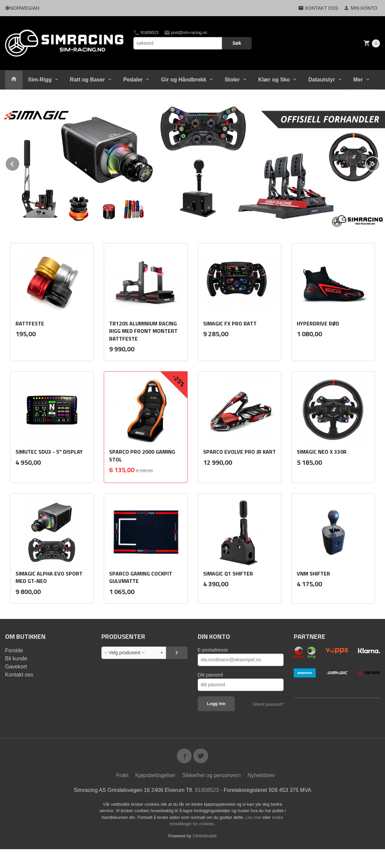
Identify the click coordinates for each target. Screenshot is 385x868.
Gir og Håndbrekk (184, 80)
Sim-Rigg (40, 80)
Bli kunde (16, 658)
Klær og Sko (274, 80)
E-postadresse (213, 650)
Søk (237, 43)
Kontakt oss (19, 674)
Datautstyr (322, 80)
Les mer (254, 817)
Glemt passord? (268, 704)
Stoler (232, 80)
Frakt (122, 775)
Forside (14, 650)
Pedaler (133, 80)
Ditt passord (210, 674)
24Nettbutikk (205, 836)
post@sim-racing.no (186, 33)
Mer (358, 80)
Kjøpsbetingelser (155, 775)
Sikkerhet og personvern (211, 775)
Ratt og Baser (88, 80)
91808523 (146, 33)
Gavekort (16, 666)
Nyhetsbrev (261, 775)
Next (380, 162)
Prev (20, 162)
